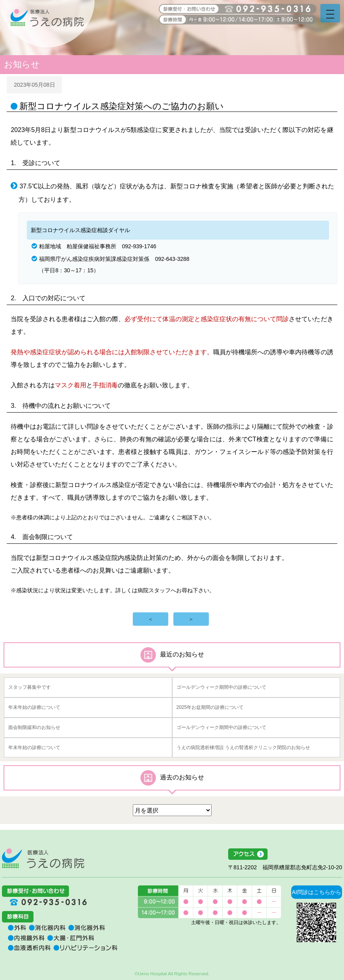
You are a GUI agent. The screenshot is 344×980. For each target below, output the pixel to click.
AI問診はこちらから (317, 892)
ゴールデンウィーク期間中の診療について (221, 687)
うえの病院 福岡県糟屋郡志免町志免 (47, 24)
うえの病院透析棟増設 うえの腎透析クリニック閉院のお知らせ (243, 748)
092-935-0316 (45, 902)
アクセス (285, 854)
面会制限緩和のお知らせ (34, 727)
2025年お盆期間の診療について (210, 707)
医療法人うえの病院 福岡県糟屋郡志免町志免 (43, 858)
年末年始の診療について (34, 707)
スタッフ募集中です (30, 687)
